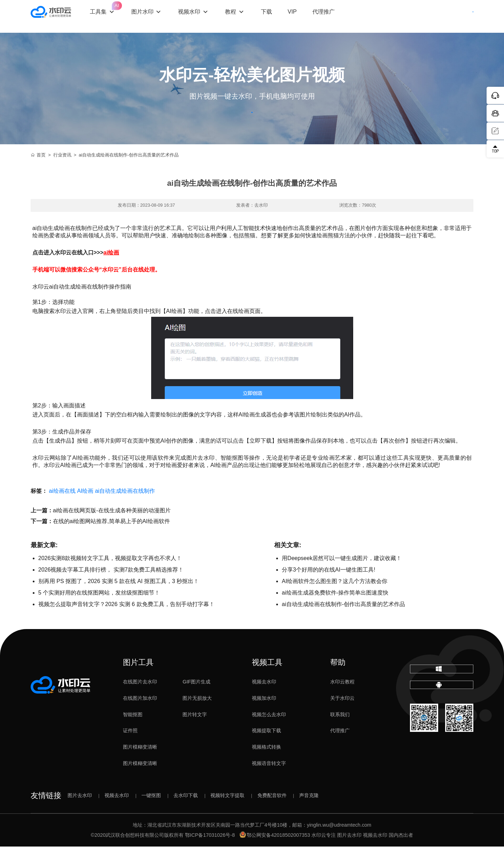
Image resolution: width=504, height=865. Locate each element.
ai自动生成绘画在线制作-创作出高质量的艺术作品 (343, 623)
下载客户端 (454, 16)
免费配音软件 (272, 814)
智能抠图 (133, 733)
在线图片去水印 (140, 700)
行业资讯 (62, 174)
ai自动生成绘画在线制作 (125, 509)
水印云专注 (324, 853)
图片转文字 (195, 733)
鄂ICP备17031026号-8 (210, 853)
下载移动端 (442, 720)
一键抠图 (151, 814)
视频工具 (267, 681)
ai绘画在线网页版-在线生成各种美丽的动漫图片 (112, 529)
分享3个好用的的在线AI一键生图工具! (328, 588)
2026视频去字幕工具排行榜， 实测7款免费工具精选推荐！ (111, 588)
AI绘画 (85, 509)
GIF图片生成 (196, 700)
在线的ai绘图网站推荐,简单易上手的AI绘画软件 (111, 540)
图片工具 (138, 681)
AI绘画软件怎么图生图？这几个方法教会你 (335, 600)
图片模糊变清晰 (140, 766)
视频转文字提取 (227, 814)
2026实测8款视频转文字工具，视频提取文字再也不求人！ (110, 577)
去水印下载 (186, 814)
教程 (246, 16)
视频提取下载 (266, 749)
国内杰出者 (401, 853)
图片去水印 (80, 814)
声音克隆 (309, 814)
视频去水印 (264, 700)
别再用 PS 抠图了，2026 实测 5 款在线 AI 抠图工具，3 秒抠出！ (119, 600)
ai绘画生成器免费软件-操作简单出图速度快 (335, 611)
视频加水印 (264, 717)
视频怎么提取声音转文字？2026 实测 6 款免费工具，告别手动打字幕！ (126, 623)
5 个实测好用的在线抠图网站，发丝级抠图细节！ (99, 611)
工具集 (118, 10)
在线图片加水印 (140, 717)
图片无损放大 (197, 717)
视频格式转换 (266, 766)
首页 (38, 174)
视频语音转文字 (269, 782)
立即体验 (252, 121)
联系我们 (340, 733)
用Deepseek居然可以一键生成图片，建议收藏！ (342, 577)
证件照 (130, 749)
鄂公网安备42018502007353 (275, 853)
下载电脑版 (442, 693)
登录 (413, 16)
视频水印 (205, 16)
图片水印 (158, 16)
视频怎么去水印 (269, 733)
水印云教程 (342, 700)
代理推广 (340, 749)
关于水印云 (342, 717)
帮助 (338, 681)
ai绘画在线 (62, 509)
